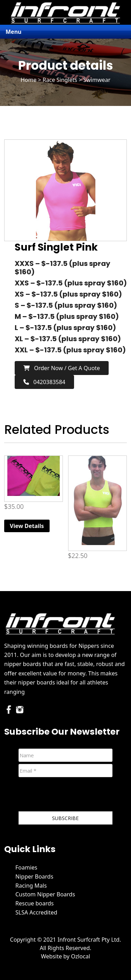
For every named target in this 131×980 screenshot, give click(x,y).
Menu (13, 32)
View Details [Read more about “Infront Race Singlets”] (27, 526)
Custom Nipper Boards (45, 894)
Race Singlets (60, 80)
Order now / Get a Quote (62, 368)
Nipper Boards (34, 876)
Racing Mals (31, 886)
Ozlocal (81, 956)
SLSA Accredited (36, 912)
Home (29, 80)
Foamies (26, 867)
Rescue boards (35, 903)
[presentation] (72, 796)
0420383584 (44, 382)
